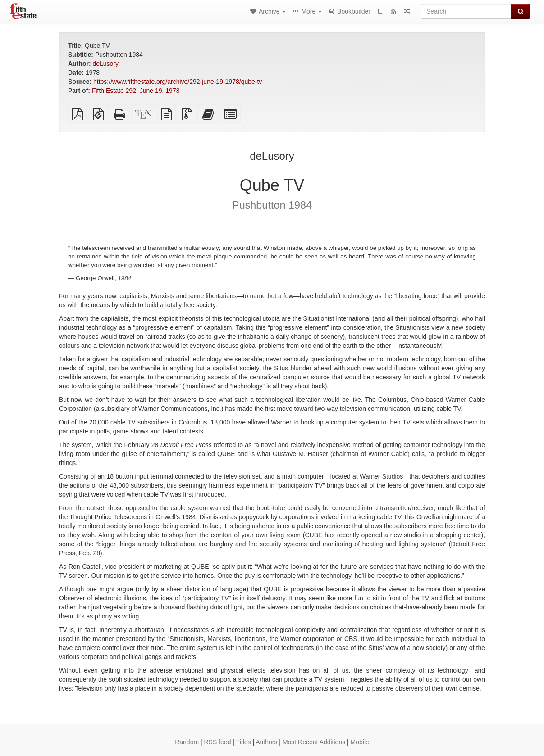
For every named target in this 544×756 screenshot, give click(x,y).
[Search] (466, 11)
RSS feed (218, 742)
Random (187, 742)
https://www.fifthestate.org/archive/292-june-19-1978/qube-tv (178, 82)
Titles (244, 742)
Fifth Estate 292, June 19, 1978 (136, 91)
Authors (266, 742)
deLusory (105, 64)
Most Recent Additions (314, 742)
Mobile (360, 742)
